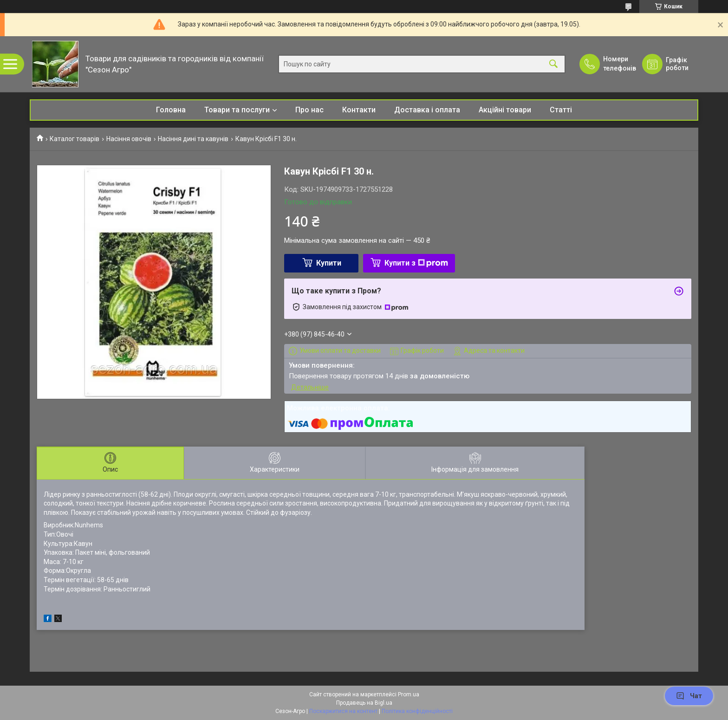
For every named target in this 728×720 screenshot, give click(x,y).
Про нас (309, 110)
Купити (329, 263)
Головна (171, 110)
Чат (689, 696)
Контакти (359, 110)
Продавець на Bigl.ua (364, 703)
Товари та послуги (237, 110)
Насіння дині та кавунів (193, 139)
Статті (561, 110)
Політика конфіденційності (417, 711)
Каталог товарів (75, 139)
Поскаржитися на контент (343, 711)
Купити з (416, 263)
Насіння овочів (129, 139)
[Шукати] (553, 64)
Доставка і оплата (427, 110)
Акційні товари (505, 110)
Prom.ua (409, 694)
